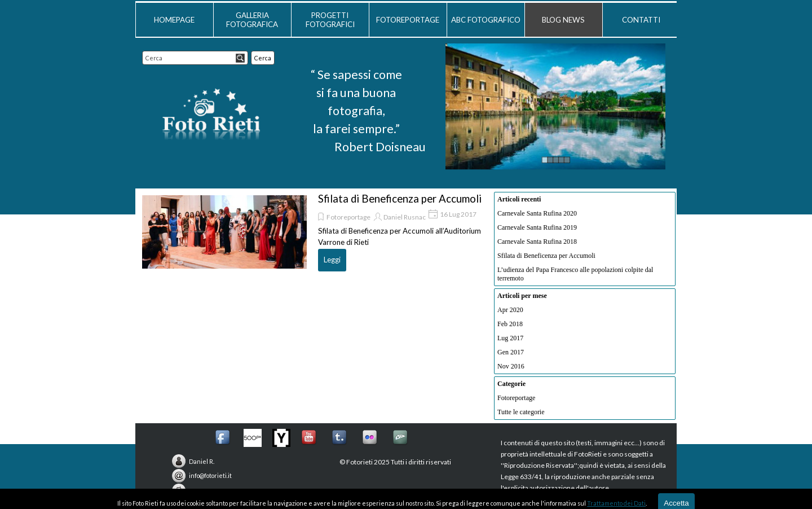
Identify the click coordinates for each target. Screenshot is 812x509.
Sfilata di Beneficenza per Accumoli (400, 199)
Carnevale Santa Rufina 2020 (537, 213)
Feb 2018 (510, 324)
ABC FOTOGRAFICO (486, 20)
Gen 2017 (511, 352)
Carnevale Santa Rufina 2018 (537, 242)
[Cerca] (195, 58)
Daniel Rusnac (405, 217)
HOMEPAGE (174, 20)
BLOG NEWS (563, 20)
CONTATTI (641, 20)
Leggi (332, 260)
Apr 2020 (510, 310)
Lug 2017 (510, 338)
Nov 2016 (511, 366)
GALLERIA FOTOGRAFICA (252, 20)
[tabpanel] (356, 111)
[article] (312, 232)
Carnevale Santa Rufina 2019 (537, 227)
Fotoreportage (348, 217)
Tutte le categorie (521, 412)
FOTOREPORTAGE (408, 20)
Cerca (263, 58)
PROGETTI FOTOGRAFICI (330, 20)
